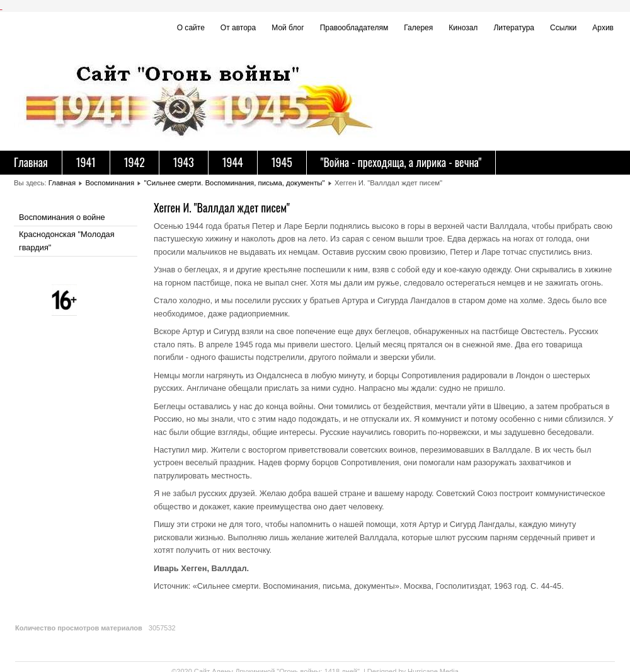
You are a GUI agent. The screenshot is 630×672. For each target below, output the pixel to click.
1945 (282, 162)
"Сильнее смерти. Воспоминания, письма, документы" (234, 183)
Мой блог (288, 28)
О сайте (191, 28)
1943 (184, 162)
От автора (238, 28)
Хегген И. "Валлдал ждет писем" (222, 207)
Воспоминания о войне (62, 217)
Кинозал (463, 28)
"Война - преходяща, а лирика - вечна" (401, 162)
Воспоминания (110, 183)
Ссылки (563, 28)
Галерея (418, 28)
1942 (135, 162)
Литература (514, 28)
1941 (86, 162)
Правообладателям (354, 28)
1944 (233, 162)
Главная (31, 162)
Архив (603, 28)
